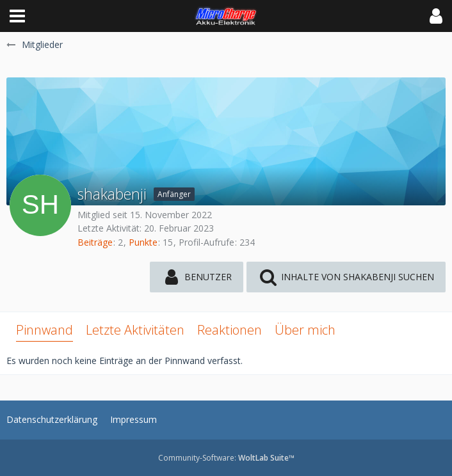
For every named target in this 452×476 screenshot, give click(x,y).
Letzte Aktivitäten (135, 330)
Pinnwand (44, 330)
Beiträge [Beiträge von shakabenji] (95, 242)
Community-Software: (226, 458)
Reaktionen (230, 330)
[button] (17, 16)
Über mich (305, 330)
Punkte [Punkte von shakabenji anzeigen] (143, 242)
